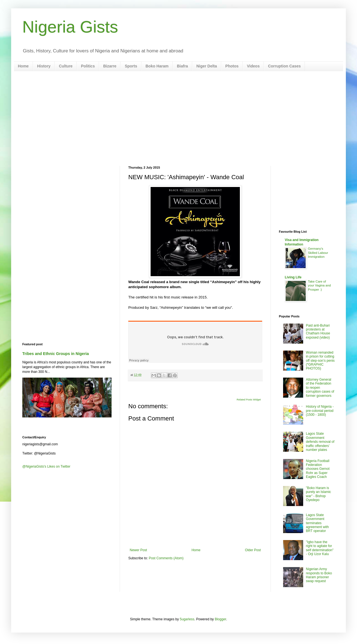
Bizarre (110, 66)
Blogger (220, 619)
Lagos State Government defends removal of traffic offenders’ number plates (320, 442)
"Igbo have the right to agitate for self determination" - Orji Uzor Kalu (320, 548)
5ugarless (187, 619)
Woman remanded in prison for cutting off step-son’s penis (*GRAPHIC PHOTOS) (320, 361)
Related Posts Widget (249, 400)
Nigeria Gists (70, 27)
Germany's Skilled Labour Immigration (318, 253)
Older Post (253, 550)
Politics (88, 66)
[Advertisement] (178, 118)
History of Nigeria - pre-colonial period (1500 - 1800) (320, 411)
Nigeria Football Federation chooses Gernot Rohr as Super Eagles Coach (318, 469)
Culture (66, 66)
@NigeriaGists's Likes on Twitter (46, 466)
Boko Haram (157, 66)
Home (23, 66)
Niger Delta (207, 66)
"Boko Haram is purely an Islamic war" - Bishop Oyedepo (319, 494)
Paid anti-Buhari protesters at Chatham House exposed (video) (318, 331)
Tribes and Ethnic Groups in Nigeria (56, 354)
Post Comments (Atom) (166, 558)
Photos (232, 66)
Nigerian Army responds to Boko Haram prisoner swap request (319, 575)
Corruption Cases (284, 66)
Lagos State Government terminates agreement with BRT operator (317, 523)
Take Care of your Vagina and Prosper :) (319, 286)
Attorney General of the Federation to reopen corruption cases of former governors (320, 388)
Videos (253, 66)
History (44, 66)
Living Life (293, 277)
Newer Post (138, 550)
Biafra (182, 66)
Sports (131, 66)
